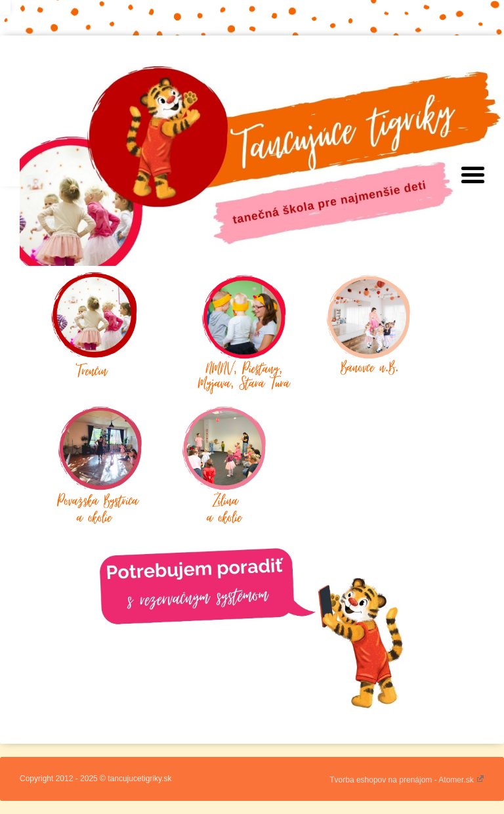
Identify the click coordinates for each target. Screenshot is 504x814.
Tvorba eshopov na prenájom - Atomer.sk (407, 780)
